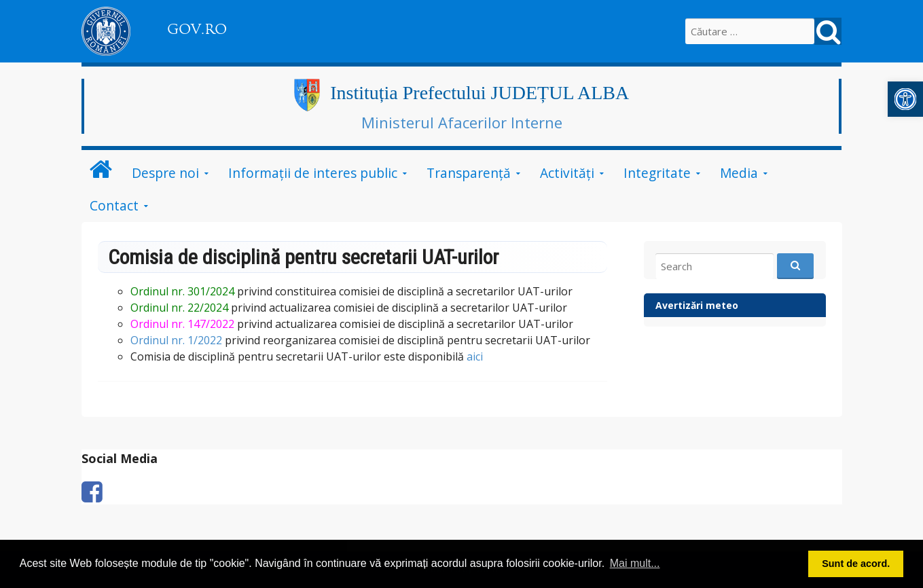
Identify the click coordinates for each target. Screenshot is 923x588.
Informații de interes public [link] (313, 173)
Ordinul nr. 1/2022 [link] (176, 340)
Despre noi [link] (165, 173)
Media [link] (739, 173)
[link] (905, 99)
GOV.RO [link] (197, 29)
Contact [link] (114, 205)
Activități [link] (567, 173)
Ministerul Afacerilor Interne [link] (462, 122)
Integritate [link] (657, 173)
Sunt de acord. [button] (856, 564)
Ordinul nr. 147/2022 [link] (182, 324)
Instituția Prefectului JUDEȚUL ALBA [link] (479, 93)
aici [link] (475, 356)
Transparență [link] (469, 173)
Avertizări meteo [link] (697, 305)
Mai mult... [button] (635, 563)
